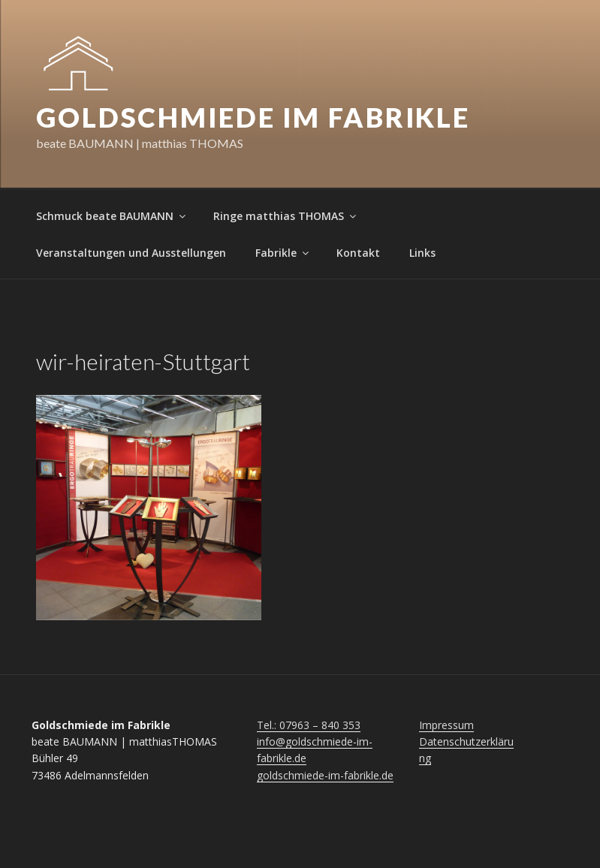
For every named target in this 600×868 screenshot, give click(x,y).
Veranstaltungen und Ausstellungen (131, 253)
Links (422, 253)
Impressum (446, 725)
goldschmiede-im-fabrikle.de (325, 775)
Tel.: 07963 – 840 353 (309, 725)
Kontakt (358, 253)
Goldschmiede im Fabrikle (253, 117)
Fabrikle (283, 253)
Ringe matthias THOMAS (286, 216)
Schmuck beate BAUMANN (112, 216)
